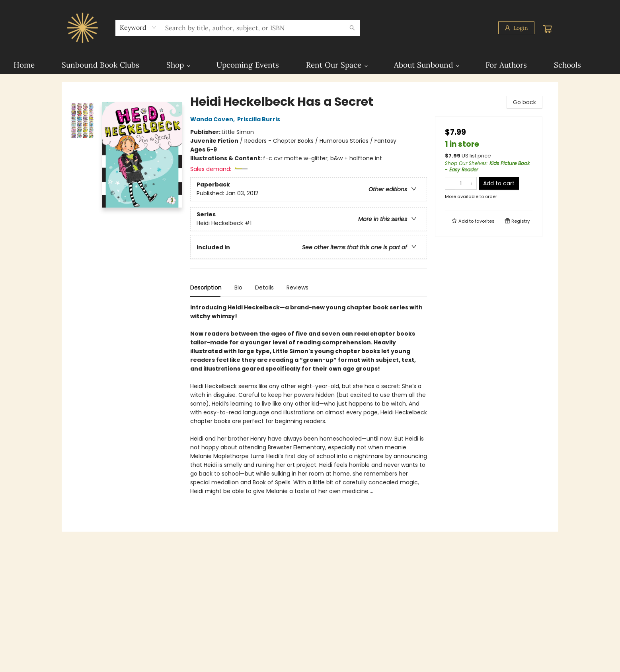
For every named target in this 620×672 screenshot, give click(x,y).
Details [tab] (264, 287)
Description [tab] (206, 287)
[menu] (310, 65)
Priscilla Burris (260, 119)
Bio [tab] (238, 287)
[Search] (352, 28)
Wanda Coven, (214, 119)
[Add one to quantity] (471, 183)
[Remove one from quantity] (450, 183)
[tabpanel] (309, 409)
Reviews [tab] (297, 287)
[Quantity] (461, 183)
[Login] (516, 28)
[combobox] (138, 27)
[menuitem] (24, 65)
